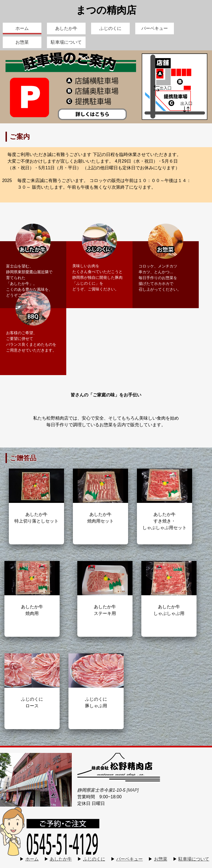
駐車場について (66, 42)
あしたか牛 (66, 28)
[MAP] (133, 790)
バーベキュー (155, 28)
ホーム (22, 28)
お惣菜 (22, 42)
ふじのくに (110, 28)
